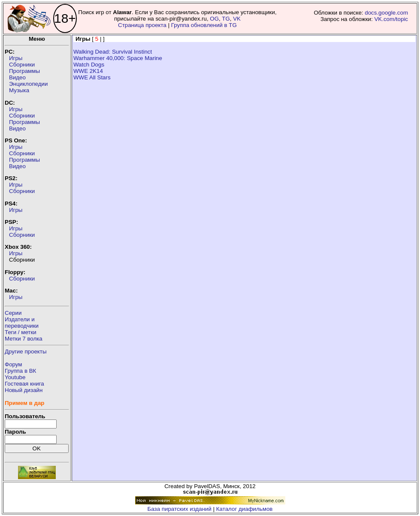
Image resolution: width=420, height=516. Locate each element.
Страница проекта (142, 25)
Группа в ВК (20, 371)
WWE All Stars (92, 77)
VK (237, 19)
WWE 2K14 (88, 71)
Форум (14, 364)
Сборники (22, 65)
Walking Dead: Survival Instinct (113, 52)
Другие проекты (26, 352)
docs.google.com (386, 13)
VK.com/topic (391, 19)
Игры (16, 58)
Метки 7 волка (24, 339)
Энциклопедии (28, 84)
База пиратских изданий (180, 509)
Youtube (15, 377)
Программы (24, 71)
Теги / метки (21, 332)
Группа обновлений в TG (204, 25)
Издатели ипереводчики (22, 323)
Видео (17, 77)
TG (226, 19)
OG (214, 19)
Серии (13, 313)
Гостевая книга (24, 384)
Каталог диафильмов (245, 509)
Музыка (19, 90)
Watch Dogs (89, 65)
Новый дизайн (24, 390)
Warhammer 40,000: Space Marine (118, 58)
